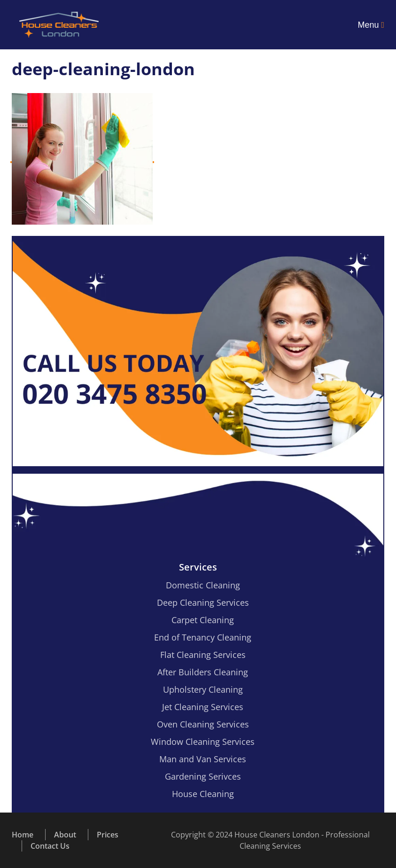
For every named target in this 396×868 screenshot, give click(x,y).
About (65, 835)
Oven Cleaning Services (203, 724)
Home (23, 835)
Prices (108, 835)
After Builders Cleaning (203, 672)
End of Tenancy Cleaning (203, 637)
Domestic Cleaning (203, 585)
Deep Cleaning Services (203, 602)
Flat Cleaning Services (203, 655)
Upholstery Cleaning (203, 689)
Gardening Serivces (203, 776)
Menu (371, 25)
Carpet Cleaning (203, 620)
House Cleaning (203, 794)
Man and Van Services (203, 759)
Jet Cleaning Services (203, 707)
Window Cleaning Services (203, 742)
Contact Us (50, 846)
